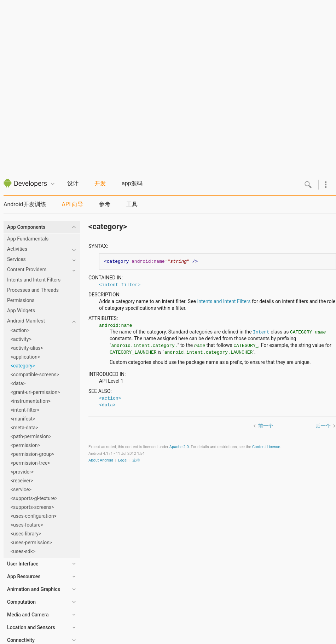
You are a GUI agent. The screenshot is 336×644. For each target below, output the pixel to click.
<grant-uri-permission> (35, 392)
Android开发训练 (25, 204)
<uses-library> (26, 534)
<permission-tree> (30, 463)
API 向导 (73, 204)
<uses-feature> (27, 525)
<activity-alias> (27, 348)
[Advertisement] (166, 84)
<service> (21, 489)
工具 (132, 204)
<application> (25, 357)
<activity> (21, 339)
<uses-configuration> (34, 516)
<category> (23, 366)
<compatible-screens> (35, 375)
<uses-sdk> (23, 551)
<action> (20, 330)
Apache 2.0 (179, 447)
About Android (101, 460)
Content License (266, 447)
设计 (73, 183)
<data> (18, 383)
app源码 (132, 183)
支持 (136, 460)
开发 (100, 183)
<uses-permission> (31, 543)
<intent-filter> (25, 410)
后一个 (323, 426)
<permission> (25, 445)
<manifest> (23, 419)
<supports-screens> (32, 507)
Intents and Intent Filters (224, 301)
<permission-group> (33, 454)
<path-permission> (31, 436)
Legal (123, 460)
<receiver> (22, 481)
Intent (261, 332)
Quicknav (53, 184)
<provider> (22, 472)
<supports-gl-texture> (34, 498)
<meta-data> (24, 428)
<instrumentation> (31, 401)
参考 (105, 204)
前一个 (266, 426)
